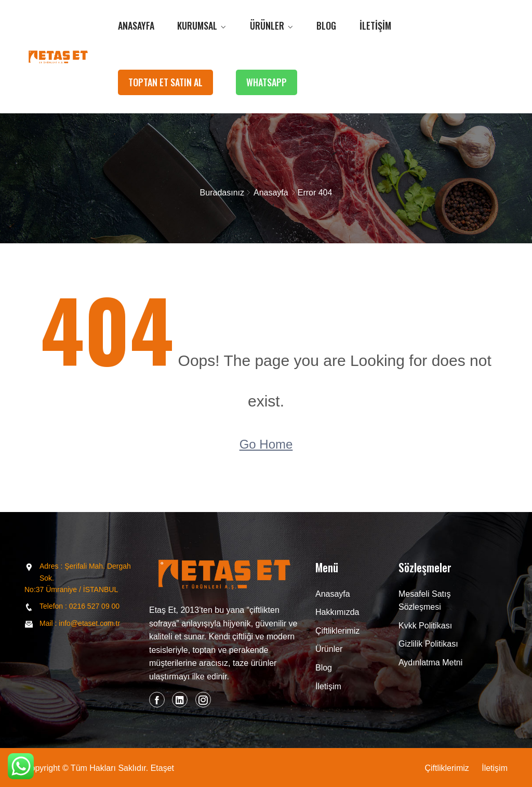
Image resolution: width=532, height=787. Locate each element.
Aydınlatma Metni (430, 663)
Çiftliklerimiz (337, 631)
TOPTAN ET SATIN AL (165, 82)
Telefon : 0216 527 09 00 (79, 606)
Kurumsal (197, 25)
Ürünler (267, 25)
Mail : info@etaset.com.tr (80, 623)
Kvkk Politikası (425, 626)
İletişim (375, 25)
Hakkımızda (337, 612)
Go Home (266, 444)
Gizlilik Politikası (428, 644)
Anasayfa (136, 25)
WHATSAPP (267, 82)
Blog (326, 25)
